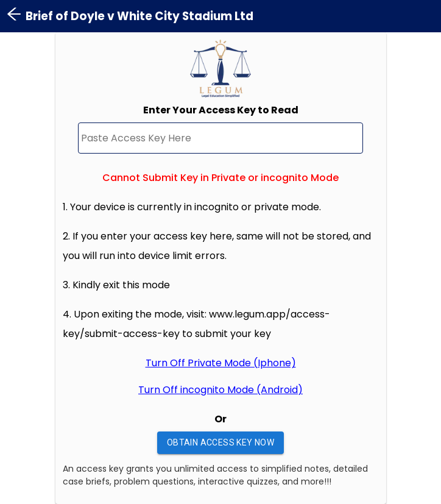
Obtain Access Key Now (220, 443)
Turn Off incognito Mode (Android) (220, 390)
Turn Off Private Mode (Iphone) (221, 363)
